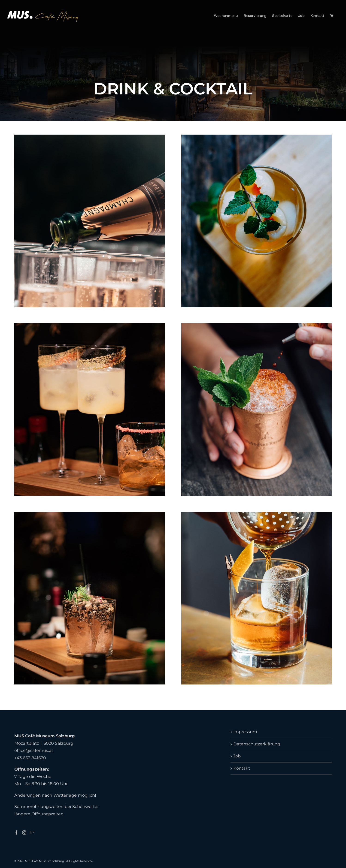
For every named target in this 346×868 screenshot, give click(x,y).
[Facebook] (16, 832)
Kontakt (242, 768)
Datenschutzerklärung (257, 744)
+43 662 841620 (30, 758)
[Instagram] (24, 832)
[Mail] (32, 832)
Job (237, 756)
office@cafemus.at (34, 750)
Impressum (245, 732)
